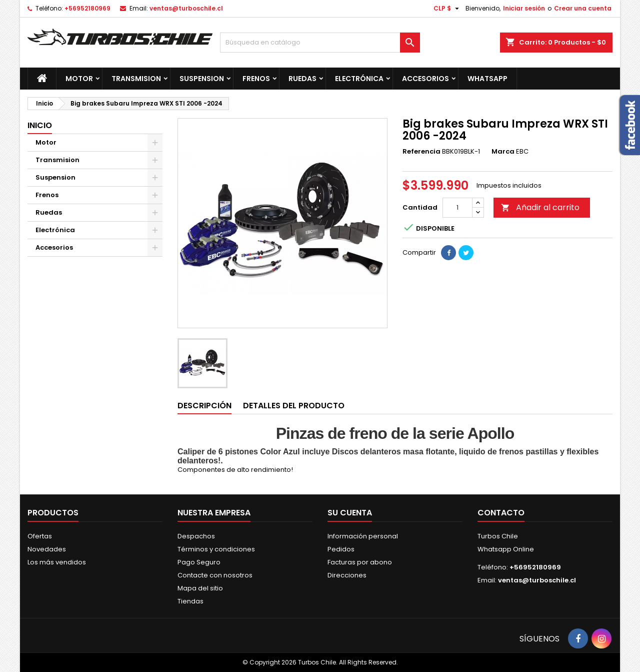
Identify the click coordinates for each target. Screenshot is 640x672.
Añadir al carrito (540, 207)
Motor (79, 79)
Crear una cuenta (583, 8)
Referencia (421, 152)
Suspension (202, 79)
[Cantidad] (457, 208)
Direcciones (347, 575)
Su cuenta (350, 513)
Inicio (40, 125)
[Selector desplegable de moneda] (447, 9)
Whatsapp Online (506, 549)
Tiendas (190, 601)
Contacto (501, 513)
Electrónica (359, 79)
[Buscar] (320, 43)
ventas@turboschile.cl (186, 8)
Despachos (196, 536)
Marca (503, 152)
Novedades (47, 549)
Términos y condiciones (216, 549)
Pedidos (341, 549)
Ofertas (40, 536)
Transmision (136, 79)
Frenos (256, 79)
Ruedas (302, 79)
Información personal (363, 536)
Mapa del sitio (200, 588)
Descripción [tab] (204, 406)
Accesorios (425, 79)
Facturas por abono (360, 562)
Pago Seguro (199, 562)
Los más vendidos (57, 562)
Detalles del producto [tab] (294, 406)
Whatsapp (487, 79)
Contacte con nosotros (215, 575)
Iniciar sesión (524, 8)
